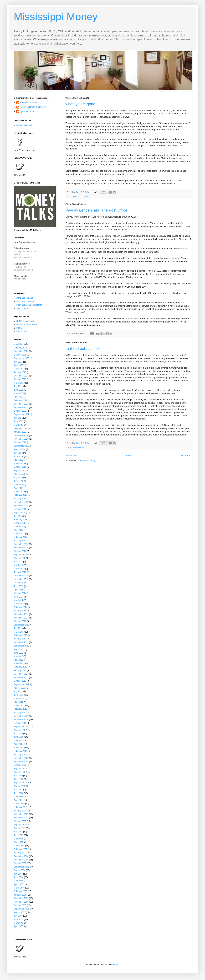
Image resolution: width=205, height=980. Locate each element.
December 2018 (21, 502)
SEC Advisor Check (25, 321)
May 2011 (18, 698)
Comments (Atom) (86, 461)
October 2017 (20, 523)
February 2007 (20, 849)
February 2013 (20, 635)
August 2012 (20, 649)
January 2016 (20, 572)
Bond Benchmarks (25, 298)
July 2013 (18, 628)
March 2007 (19, 846)
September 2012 (21, 646)
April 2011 (18, 702)
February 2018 (20, 520)
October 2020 (20, 442)
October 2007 (20, 821)
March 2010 (19, 747)
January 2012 (20, 670)
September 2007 (21, 825)
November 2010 (21, 719)
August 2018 (20, 513)
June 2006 (19, 877)
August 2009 (20, 772)
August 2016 (20, 558)
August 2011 (20, 688)
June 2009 (19, 779)
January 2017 (20, 541)
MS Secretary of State (26, 325)
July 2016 (18, 562)
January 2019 (20, 499)
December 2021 (21, 404)
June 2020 (19, 456)
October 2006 (20, 863)
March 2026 (19, 344)
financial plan (84, 196)
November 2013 (21, 618)
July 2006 (18, 874)
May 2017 (18, 527)
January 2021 (20, 432)
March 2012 (19, 663)
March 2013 (19, 632)
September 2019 (21, 471)
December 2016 (21, 544)
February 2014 (20, 607)
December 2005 (21, 898)
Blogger (115, 965)
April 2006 (18, 884)
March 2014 (19, 604)
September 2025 (21, 358)
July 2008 (18, 790)
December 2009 (21, 758)
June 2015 (19, 586)
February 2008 (20, 807)
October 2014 (20, 593)
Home (129, 456)
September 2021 (21, 414)
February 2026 (20, 348)
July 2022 (18, 386)
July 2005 (18, 916)
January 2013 (20, 639)
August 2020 (20, 449)
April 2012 (18, 660)
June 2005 (19, 919)
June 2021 (19, 421)
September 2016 (21, 555)
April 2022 (18, 397)
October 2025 (20, 355)
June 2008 (19, 793)
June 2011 (19, 695)
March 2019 (19, 492)
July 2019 (18, 477)
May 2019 (18, 484)
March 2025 (19, 369)
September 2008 (21, 783)
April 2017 (18, 530)
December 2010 (21, 716)
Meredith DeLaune (28, 103)
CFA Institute (22, 332)
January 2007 (20, 853)
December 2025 (21, 351)
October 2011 (20, 681)
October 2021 (20, 411)
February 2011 (20, 709)
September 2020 (21, 446)
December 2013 (21, 614)
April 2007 (18, 842)
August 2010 (20, 730)
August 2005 (20, 912)
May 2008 (18, 797)
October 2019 (20, 467)
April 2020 (18, 460)
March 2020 (19, 464)
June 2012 (19, 653)
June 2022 (19, 390)
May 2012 (18, 656)
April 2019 (18, 488)
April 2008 (18, 800)
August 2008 (20, 786)
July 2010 (18, 734)
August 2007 (20, 828)
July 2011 (18, 691)
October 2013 (20, 621)
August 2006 (20, 870)
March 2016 (19, 569)
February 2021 (20, 428)
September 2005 (21, 909)
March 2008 (19, 804)
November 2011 (21, 677)
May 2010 (18, 741)
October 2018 (20, 509)
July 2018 (18, 516)
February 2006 (20, 891)
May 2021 (18, 425)
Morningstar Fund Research (29, 305)
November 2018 (21, 506)
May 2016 (18, 565)
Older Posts (185, 456)
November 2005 (21, 902)
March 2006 (19, 888)
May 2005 (18, 923)
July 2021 (18, 418)
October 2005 (20, 905)
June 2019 (19, 481)
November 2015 (21, 579)
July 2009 (18, 776)
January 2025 (20, 372)
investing (77, 447)
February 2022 (20, 400)
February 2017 (20, 537)
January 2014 (20, 611)
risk (83, 447)
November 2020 (21, 439)
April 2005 (18, 926)
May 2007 (18, 839)
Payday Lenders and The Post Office (96, 210)
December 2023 (21, 376)
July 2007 (18, 832)
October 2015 (20, 583)
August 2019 (20, 474)
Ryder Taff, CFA (27, 111)
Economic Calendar (25, 301)
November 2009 (21, 762)
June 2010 (19, 737)
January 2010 (20, 755)
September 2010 (21, 726)
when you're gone (80, 104)
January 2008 (20, 811)
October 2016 (20, 551)
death (76, 196)
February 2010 (20, 751)
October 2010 (20, 723)
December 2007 (21, 814)
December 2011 (21, 674)
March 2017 (19, 534)
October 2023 (20, 379)
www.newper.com (24, 125)
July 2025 (18, 362)
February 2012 (20, 667)
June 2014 (19, 597)
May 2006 (18, 881)
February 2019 (20, 495)
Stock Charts (22, 309)
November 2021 (21, 407)
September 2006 (21, 867)
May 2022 (18, 393)
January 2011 (20, 713)
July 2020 (18, 453)
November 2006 (21, 860)
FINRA (19, 328)
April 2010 (18, 744)
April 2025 (18, 365)
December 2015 (21, 576)
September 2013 (21, 625)
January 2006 (20, 895)
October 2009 (20, 765)
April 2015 (18, 590)
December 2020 (21, 435)
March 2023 (19, 383)
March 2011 (19, 706)
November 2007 (21, 818)
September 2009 (21, 769)
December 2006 (21, 856)
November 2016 (21, 548)
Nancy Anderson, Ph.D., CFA (33, 107)
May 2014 (18, 600)
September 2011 (21, 684)
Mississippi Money (56, 17)
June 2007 (19, 835)
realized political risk (82, 349)
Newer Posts (72, 456)
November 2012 (21, 642)
